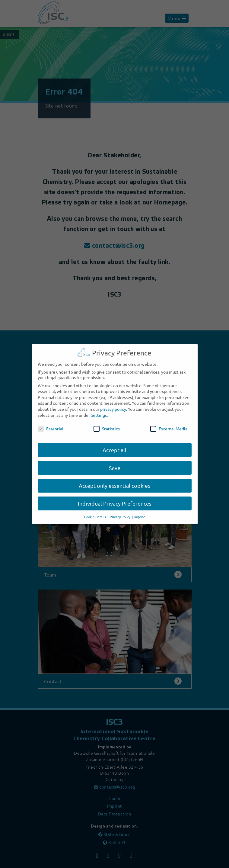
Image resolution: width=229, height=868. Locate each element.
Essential (51, 425)
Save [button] (115, 464)
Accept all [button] (114, 446)
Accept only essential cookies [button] (114, 482)
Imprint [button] (140, 513)
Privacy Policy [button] (121, 513)
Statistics (107, 425)
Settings (99, 411)
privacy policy (113, 405)
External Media (169, 425)
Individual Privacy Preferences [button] (115, 500)
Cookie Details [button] (95, 513)
